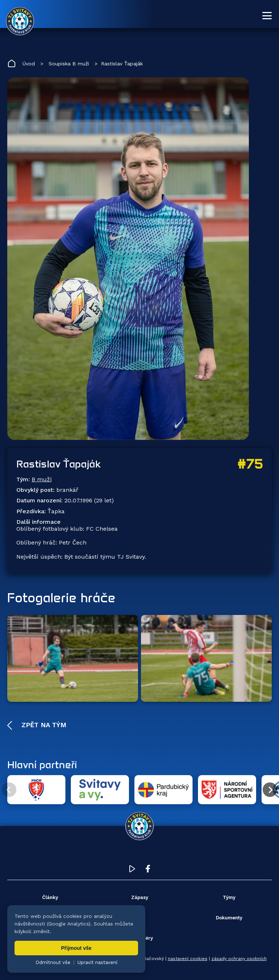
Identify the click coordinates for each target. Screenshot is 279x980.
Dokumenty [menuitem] (229, 918)
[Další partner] (270, 790)
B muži (42, 479)
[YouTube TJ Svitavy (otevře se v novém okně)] (132, 870)
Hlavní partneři (42, 765)
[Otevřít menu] (267, 16)
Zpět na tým (43, 725)
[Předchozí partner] (9, 790)
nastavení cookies (188, 959)
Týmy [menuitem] (229, 897)
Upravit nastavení (97, 962)
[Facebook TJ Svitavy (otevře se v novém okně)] (148, 870)
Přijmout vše (76, 948)
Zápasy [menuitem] (140, 897)
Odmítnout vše (53, 962)
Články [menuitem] (50, 897)
